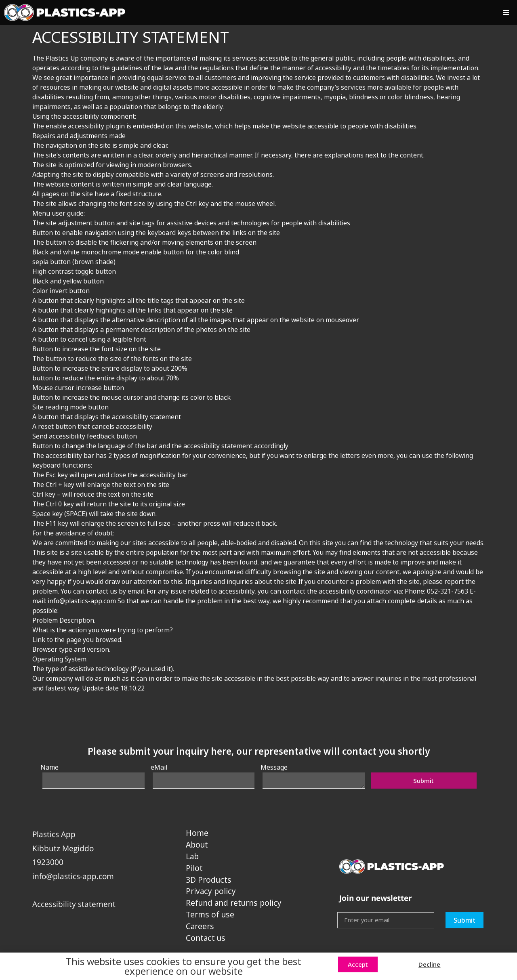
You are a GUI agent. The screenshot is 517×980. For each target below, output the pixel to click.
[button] (506, 13)
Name (49, 767)
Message (274, 767)
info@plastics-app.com (73, 876)
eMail (159, 767)
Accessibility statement (74, 904)
